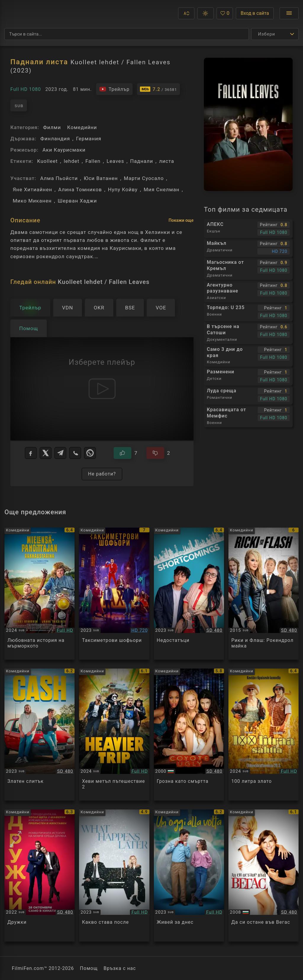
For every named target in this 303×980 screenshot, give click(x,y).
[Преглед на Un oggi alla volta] (189, 875)
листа (167, 161)
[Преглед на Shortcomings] (189, 594)
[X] (46, 453)
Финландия (55, 139)
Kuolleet (47, 161)
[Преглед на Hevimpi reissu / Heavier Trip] (114, 735)
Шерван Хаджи (77, 201)
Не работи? (102, 474)
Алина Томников (80, 189)
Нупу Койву (123, 189)
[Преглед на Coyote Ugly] (189, 735)
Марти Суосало (144, 178)
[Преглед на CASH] (40, 735)
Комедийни (82, 127)
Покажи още (181, 220)
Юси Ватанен (101, 178)
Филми (52, 127)
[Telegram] (60, 453)
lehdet (71, 161)
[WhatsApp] (90, 453)
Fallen (93, 161)
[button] (186, 13)
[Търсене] (127, 34)
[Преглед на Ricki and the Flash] (263, 594)
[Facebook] (31, 453)
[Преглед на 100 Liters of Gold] (263, 735)
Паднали (142, 161)
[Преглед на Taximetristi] (114, 594)
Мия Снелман (161, 189)
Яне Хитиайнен (32, 189)
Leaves (115, 161)
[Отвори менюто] (289, 13)
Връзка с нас (120, 968)
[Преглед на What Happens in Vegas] (263, 875)
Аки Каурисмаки (64, 150)
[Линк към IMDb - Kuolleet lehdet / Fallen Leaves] (158, 89)
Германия (89, 139)
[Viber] (75, 453)
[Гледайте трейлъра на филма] (114, 89)
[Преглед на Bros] (40, 875)
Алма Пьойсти (59, 178)
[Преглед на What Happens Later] (114, 875)
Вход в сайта (255, 13)
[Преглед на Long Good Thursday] (40, 594)
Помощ (89, 968)
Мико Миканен (32, 201)
